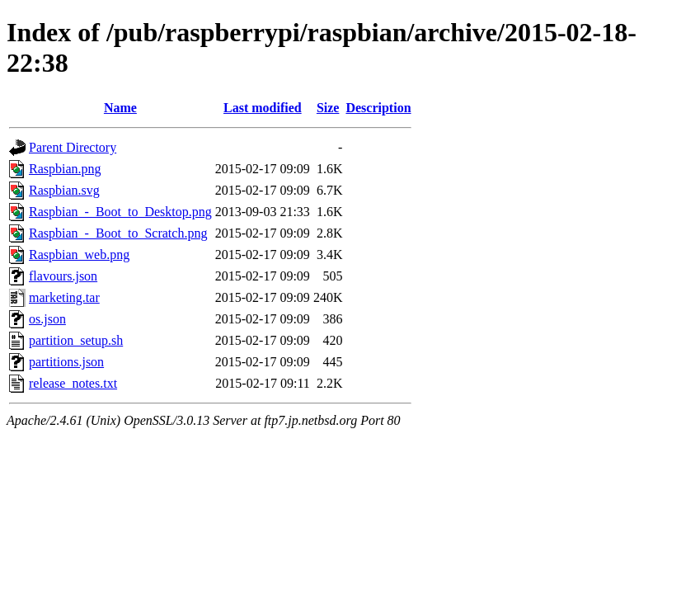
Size (328, 108)
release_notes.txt (73, 383)
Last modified (263, 108)
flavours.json (63, 276)
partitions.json (66, 362)
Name (120, 108)
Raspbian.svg (64, 190)
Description (378, 108)
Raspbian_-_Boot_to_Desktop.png (120, 212)
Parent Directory (73, 147)
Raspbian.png (65, 169)
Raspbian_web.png (79, 255)
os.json (47, 319)
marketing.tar (64, 297)
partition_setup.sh (76, 340)
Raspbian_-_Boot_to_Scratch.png (118, 233)
